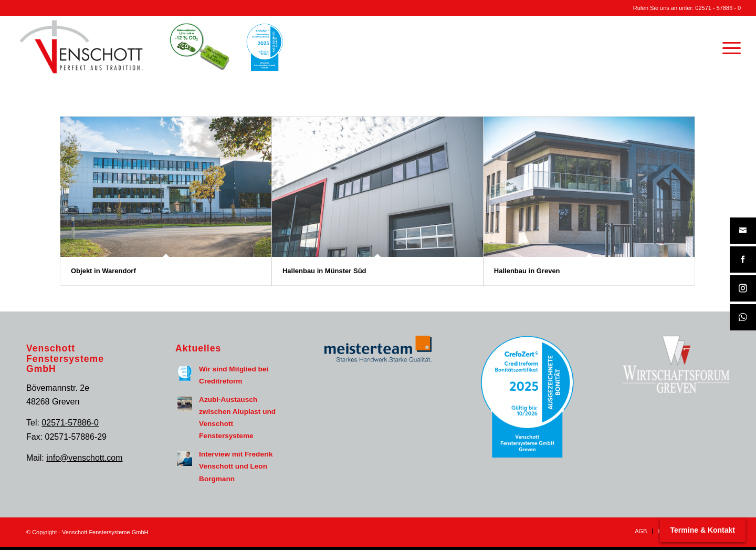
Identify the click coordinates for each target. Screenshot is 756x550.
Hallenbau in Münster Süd (324, 271)
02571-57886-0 (70, 423)
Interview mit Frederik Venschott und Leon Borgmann (236, 466)
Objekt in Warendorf (103, 271)
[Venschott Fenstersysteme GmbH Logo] (81, 47)
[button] (23, 527)
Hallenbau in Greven (527, 271)
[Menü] (728, 47)
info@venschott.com (84, 458)
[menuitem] (728, 47)
